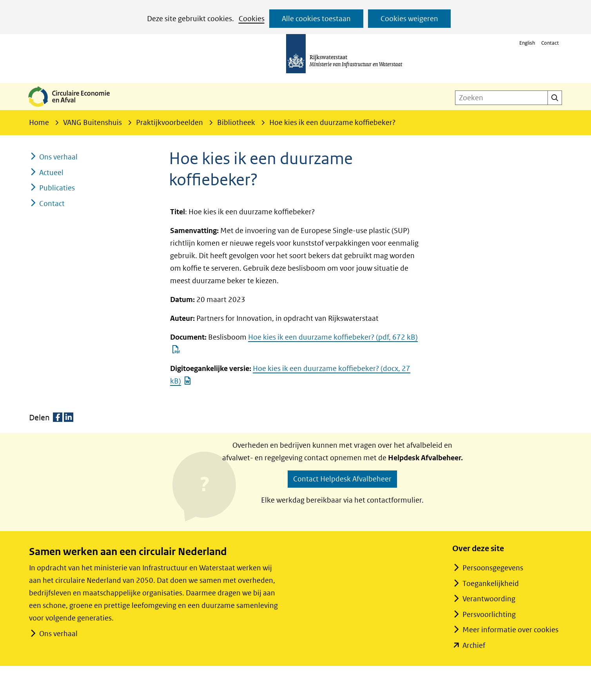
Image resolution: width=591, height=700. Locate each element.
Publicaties (57, 188)
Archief (474, 645)
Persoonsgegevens (493, 568)
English (527, 43)
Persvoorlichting (489, 614)
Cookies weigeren (409, 19)
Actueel (51, 173)
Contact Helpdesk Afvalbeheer (342, 479)
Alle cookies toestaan (316, 19)
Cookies (252, 19)
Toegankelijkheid (491, 583)
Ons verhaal (58, 157)
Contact (550, 43)
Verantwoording (489, 599)
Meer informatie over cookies (510, 630)
